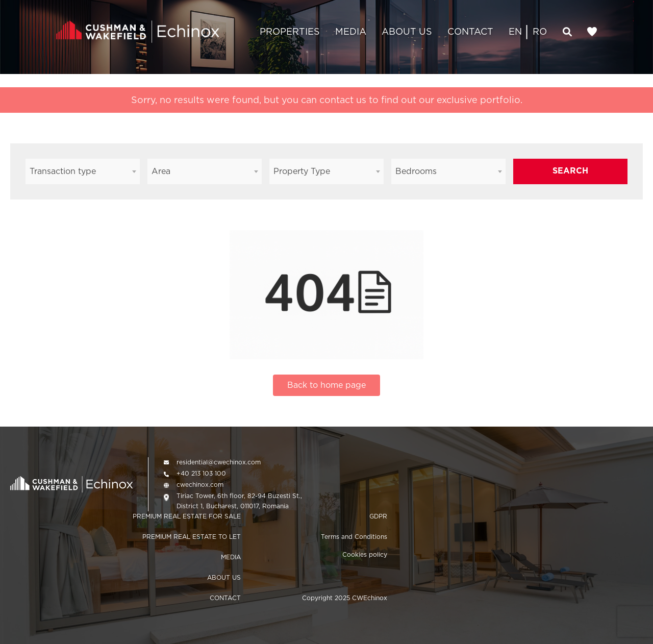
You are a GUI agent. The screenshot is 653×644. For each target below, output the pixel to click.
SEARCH (570, 171)
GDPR (378, 516)
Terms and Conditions (354, 537)
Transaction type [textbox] (63, 171)
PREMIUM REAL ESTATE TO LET (192, 537)
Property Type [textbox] (302, 171)
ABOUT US (407, 31)
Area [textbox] (161, 171)
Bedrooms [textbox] (416, 171)
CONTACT (470, 31)
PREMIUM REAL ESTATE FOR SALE (187, 516)
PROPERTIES (290, 31)
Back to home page (326, 385)
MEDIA (351, 31)
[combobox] (83, 171)
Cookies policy (365, 554)
